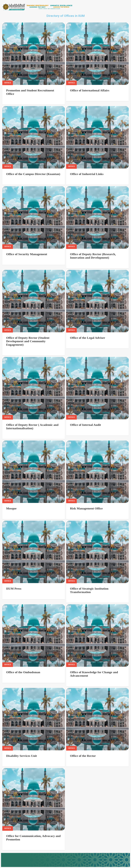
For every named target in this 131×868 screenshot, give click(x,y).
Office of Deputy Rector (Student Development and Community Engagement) (28, 341)
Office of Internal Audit (85, 425)
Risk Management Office (86, 508)
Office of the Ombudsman (23, 672)
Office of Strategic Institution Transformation (89, 590)
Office (8, 83)
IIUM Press (14, 589)
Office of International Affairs (90, 90)
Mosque (11, 508)
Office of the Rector (83, 756)
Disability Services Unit (21, 756)
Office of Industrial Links (87, 174)
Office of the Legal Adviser (88, 338)
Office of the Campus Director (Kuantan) (33, 174)
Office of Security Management (27, 254)
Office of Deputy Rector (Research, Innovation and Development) (93, 256)
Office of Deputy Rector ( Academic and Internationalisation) (32, 427)
